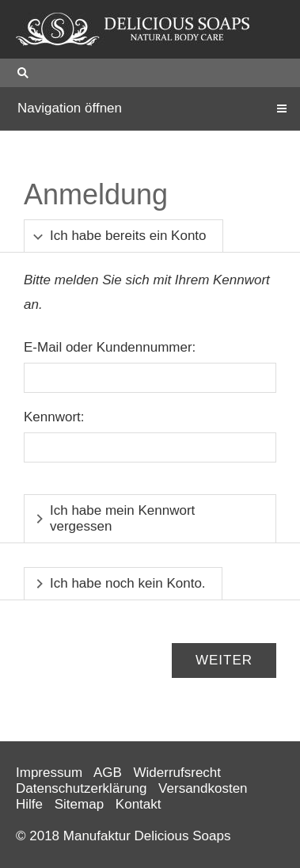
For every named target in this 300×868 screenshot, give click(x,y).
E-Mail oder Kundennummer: (110, 347)
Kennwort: (54, 417)
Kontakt (139, 804)
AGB (108, 773)
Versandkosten (203, 788)
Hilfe (29, 804)
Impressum (49, 773)
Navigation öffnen (70, 108)
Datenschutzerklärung (81, 788)
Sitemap (79, 804)
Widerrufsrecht (178, 773)
